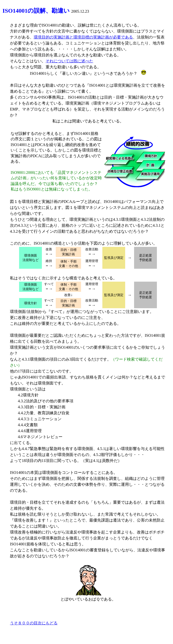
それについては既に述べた (69, 61)
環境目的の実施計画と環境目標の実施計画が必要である (83, 37)
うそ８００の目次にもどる (34, 623)
